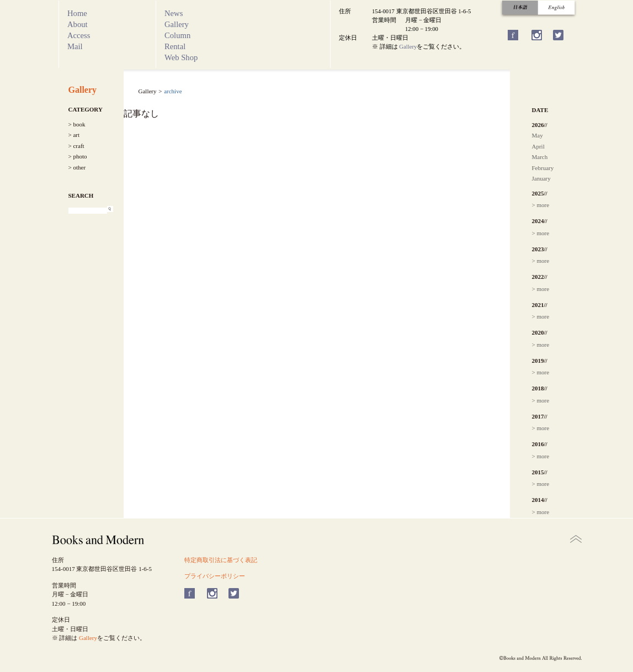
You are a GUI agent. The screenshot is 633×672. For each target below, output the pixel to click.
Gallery (177, 24)
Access (79, 35)
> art (74, 135)
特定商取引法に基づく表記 (221, 560)
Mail (75, 46)
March (540, 157)
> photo (78, 156)
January (541, 178)
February (543, 168)
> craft (76, 146)
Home (77, 13)
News (174, 13)
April (538, 146)
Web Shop (181, 57)
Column (177, 35)
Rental (175, 46)
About (78, 24)
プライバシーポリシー (215, 576)
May (538, 135)
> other (77, 167)
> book (77, 124)
